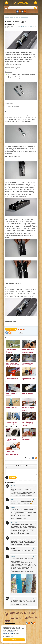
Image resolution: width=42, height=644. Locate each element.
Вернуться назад (11, 329)
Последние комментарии (10, 625)
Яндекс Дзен (8, 621)
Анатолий (13, 508)
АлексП (13, 499)
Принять (14, 640)
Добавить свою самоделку (10, 623)
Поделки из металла (29, 26)
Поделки (22, 26)
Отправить (13, 477)
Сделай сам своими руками (21, 3)
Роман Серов (14, 523)
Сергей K (13, 486)
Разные (17, 26)
